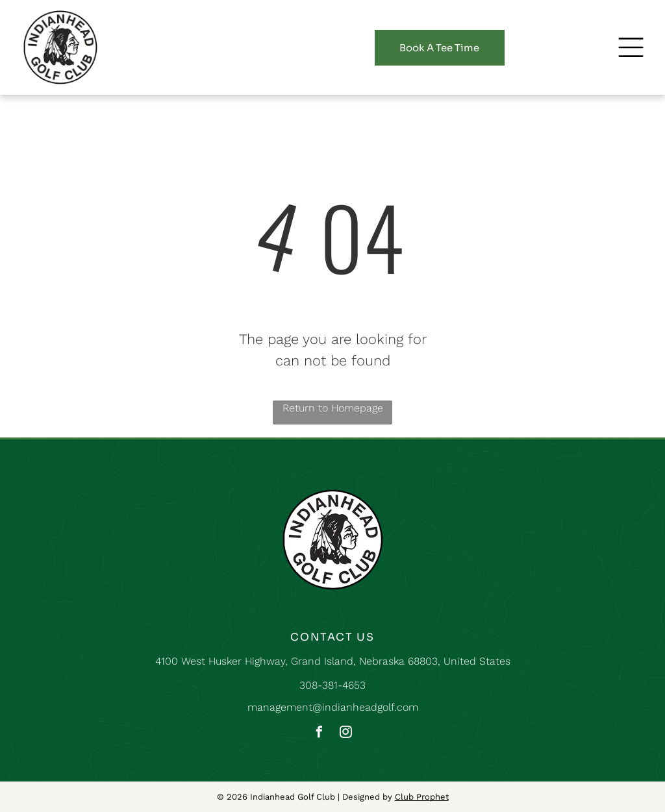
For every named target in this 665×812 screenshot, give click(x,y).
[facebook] (320, 734)
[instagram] (346, 734)
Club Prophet (422, 797)
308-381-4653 (332, 685)
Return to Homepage (333, 408)
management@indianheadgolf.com (333, 707)
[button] (631, 47)
